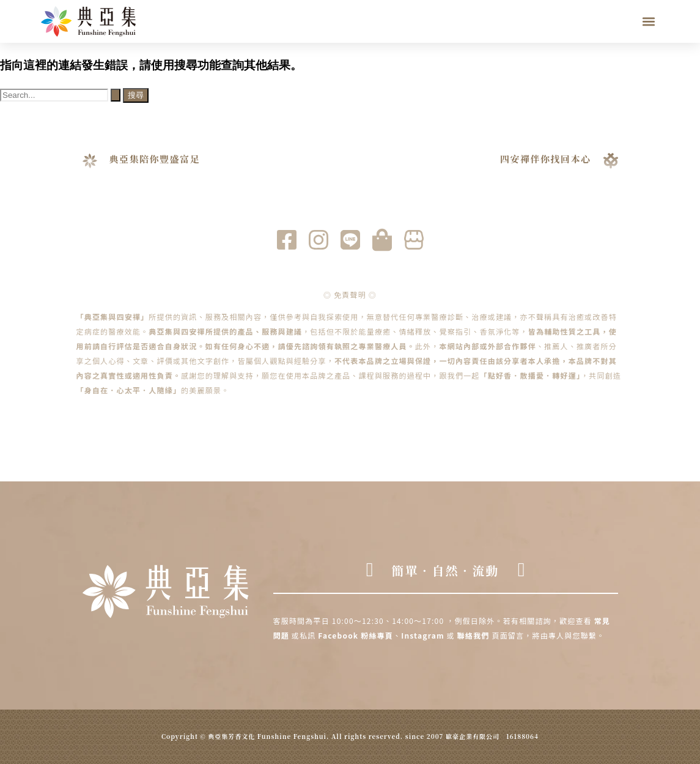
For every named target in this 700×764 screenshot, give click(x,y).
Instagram (424, 635)
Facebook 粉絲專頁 (356, 635)
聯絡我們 (473, 635)
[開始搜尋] (116, 95)
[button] (649, 22)
